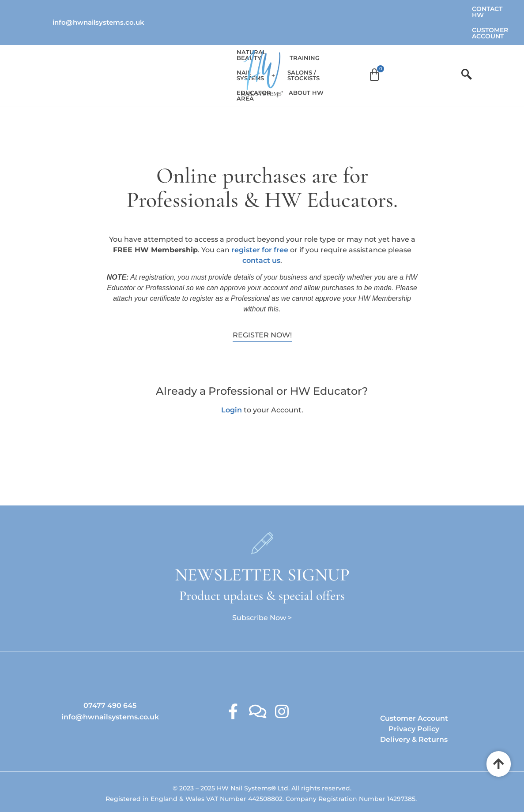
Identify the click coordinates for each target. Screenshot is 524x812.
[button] (145, 47)
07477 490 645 (110, 677)
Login (232, 381)
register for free (260, 221)
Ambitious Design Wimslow (281, 787)
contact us (261, 232)
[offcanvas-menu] (467, 47)
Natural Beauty (88, 47)
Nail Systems (145, 47)
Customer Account (437, 9)
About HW (405, 47)
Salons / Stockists (353, 47)
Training (302, 47)
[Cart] (442, 47)
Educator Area (206, 47)
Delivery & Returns (414, 711)
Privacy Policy (414, 700)
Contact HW (374, 9)
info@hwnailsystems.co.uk (98, 9)
